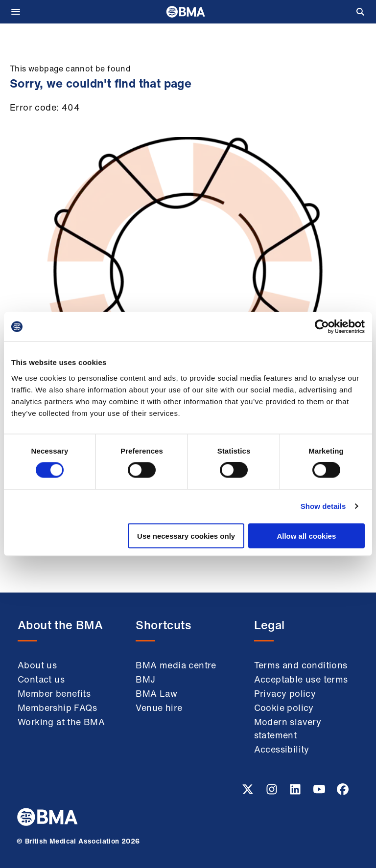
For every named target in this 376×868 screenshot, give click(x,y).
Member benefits (54, 693)
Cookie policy (284, 708)
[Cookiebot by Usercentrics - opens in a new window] (322, 327)
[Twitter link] (249, 792)
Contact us (41, 679)
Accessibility (282, 749)
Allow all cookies (306, 536)
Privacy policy (285, 693)
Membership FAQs (57, 708)
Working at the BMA (61, 722)
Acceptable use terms (301, 679)
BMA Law (156, 693)
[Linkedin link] (296, 792)
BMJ (145, 679)
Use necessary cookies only (186, 536)
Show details (323, 506)
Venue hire (159, 708)
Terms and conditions (301, 665)
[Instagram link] (273, 792)
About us (37, 665)
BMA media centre (176, 665)
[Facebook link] (343, 792)
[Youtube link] (320, 792)
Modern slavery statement (288, 728)
